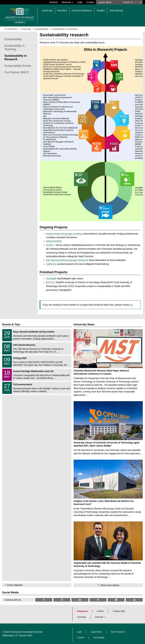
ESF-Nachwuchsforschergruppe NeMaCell (67, 260)
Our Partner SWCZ (17, 72)
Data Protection (118, 632)
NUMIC (50, 245)
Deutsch (54, 2)
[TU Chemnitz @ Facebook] (44, 600)
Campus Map (119, 611)
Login (80, 2)
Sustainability (13, 39)
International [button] (116, 10)
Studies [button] (101, 10)
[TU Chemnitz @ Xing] (98, 600)
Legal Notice (96, 632)
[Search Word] (109, 2)
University (82, 617)
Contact (90, 2)
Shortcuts (67, 2)
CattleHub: (52, 264)
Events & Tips (11, 324)
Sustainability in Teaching (14, 47)
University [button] (47, 10)
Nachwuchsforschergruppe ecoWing (64, 234)
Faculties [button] (62, 10)
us (131, 305)
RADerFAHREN (54, 241)
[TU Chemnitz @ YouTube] (134, 600)
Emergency (82, 611)
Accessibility (99, 638)
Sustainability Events (18, 66)
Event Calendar (15, 585)
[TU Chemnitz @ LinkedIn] (80, 600)
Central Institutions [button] (82, 10)
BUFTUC (51, 282)
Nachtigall (51, 279)
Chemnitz (99, 617)
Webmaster (8, 635)
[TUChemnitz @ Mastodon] (116, 600)
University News (84, 324)
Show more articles (110, 585)
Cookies (81, 638)
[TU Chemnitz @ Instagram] (62, 600)
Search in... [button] (130, 2)
